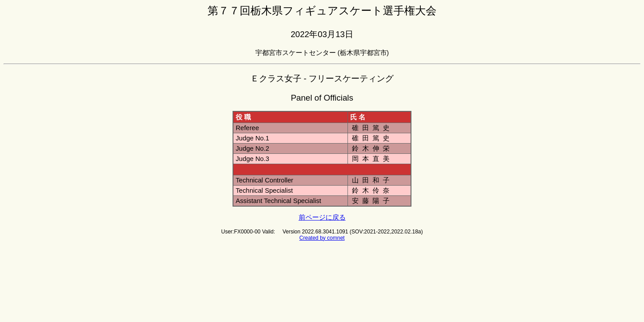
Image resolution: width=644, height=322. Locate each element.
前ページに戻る (322, 217)
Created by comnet (322, 238)
